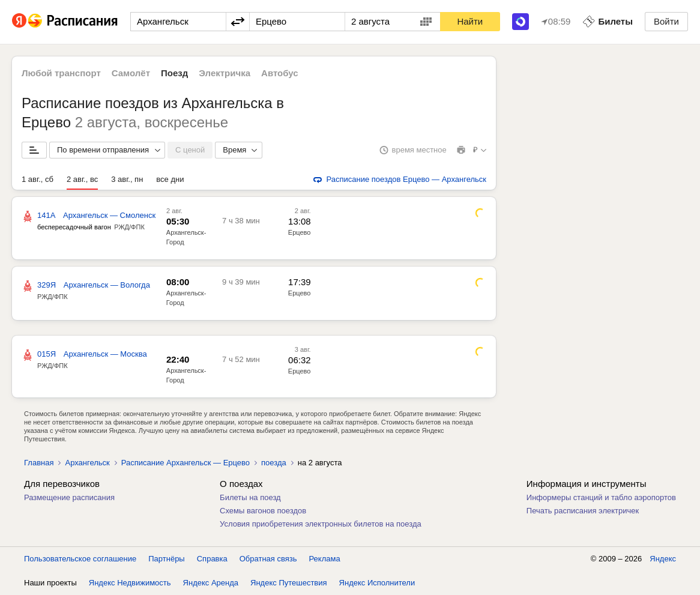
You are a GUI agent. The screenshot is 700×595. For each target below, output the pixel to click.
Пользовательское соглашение (80, 559)
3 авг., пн (127, 179)
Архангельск (87, 463)
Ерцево (300, 232)
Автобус (280, 73)
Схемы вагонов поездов (263, 511)
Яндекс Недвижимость (130, 583)
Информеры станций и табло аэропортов (601, 497)
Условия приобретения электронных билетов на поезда (321, 524)
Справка (212, 559)
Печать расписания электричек (583, 511)
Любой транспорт (61, 73)
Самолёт (131, 73)
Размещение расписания (69, 497)
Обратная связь (268, 559)
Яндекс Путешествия (289, 583)
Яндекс (663, 559)
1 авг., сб (38, 179)
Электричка (225, 73)
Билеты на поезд (250, 497)
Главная (39, 463)
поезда (274, 463)
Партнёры (166, 559)
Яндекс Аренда (211, 583)
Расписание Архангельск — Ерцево (186, 463)
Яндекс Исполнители (377, 583)
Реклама (325, 559)
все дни (170, 179)
